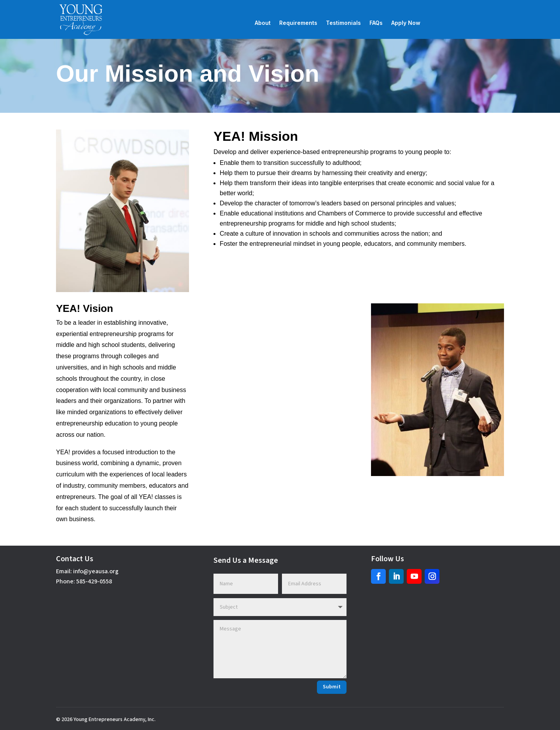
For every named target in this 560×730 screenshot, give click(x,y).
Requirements (298, 23)
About (263, 23)
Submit (332, 687)
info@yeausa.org (96, 571)
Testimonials (343, 23)
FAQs (376, 23)
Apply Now (406, 23)
